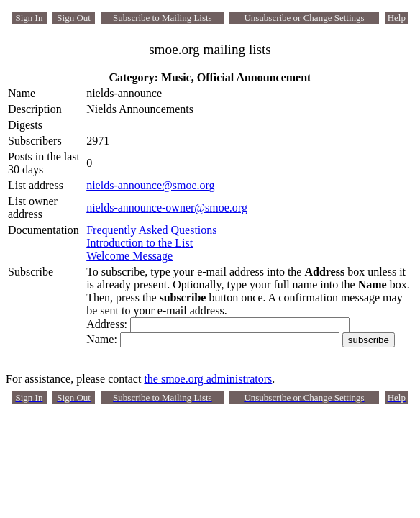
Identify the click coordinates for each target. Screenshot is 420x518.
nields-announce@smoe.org (150, 185)
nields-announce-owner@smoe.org (167, 208)
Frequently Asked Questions (151, 230)
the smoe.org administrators (208, 379)
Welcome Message (129, 256)
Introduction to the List (140, 243)
